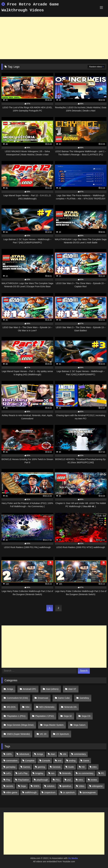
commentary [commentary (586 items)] (80, 754)
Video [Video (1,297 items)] (82, 786)
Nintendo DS (70, 707)
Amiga (10, 689)
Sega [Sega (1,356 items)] (23, 786)
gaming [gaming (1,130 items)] (41, 767)
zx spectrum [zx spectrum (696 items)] (69, 792)
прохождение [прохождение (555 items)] (89, 792)
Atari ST (72, 689)
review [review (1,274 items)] (94, 780)
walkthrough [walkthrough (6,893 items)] (31, 792)
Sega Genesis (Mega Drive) (20, 725)
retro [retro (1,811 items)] (81, 780)
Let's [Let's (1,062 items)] (8, 773)
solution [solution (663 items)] (51, 786)
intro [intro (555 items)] (94, 767)
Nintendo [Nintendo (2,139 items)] (66, 773)
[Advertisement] (54, 38)
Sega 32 (68, 716)
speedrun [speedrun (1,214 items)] (67, 786)
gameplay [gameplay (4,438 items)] (11, 767)
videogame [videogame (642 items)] (97, 786)
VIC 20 (43, 734)
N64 (27, 707)
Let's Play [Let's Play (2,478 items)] (23, 773)
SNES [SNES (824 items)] (36, 786)
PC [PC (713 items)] (103, 773)
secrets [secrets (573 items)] (9, 786)
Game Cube (64, 698)
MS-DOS (11, 707)
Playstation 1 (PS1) (16, 716)
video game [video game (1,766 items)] (12, 792)
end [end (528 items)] (59, 761)
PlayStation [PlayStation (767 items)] (23, 780)
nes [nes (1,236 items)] (53, 773)
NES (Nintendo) (47, 707)
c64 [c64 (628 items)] (64, 754)
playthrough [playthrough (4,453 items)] (42, 780)
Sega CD (86, 716)
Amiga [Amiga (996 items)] (40, 754)
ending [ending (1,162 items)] (72, 761)
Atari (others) (52, 689)
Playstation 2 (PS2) (45, 716)
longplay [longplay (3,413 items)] (39, 773)
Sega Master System (54, 725)
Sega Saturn (79, 725)
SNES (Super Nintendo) (18, 734)
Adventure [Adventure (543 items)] (24, 754)
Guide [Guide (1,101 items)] (71, 767)
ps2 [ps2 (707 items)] (69, 780)
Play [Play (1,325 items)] (8, 780)
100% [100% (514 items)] (9, 754)
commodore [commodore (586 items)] (12, 761)
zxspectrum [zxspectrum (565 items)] (50, 792)
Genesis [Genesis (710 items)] (57, 767)
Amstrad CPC (30, 689)
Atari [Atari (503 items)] (53, 754)
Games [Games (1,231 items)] (27, 767)
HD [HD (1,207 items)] (83, 767)
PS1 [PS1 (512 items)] (58, 780)
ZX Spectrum (63, 734)
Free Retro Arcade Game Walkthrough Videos (30, 7)
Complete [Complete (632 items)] (30, 761)
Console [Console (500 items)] (46, 761)
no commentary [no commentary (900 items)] (86, 773)
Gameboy (84, 698)
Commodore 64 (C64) (17, 698)
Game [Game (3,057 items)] (86, 761)
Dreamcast (43, 698)
